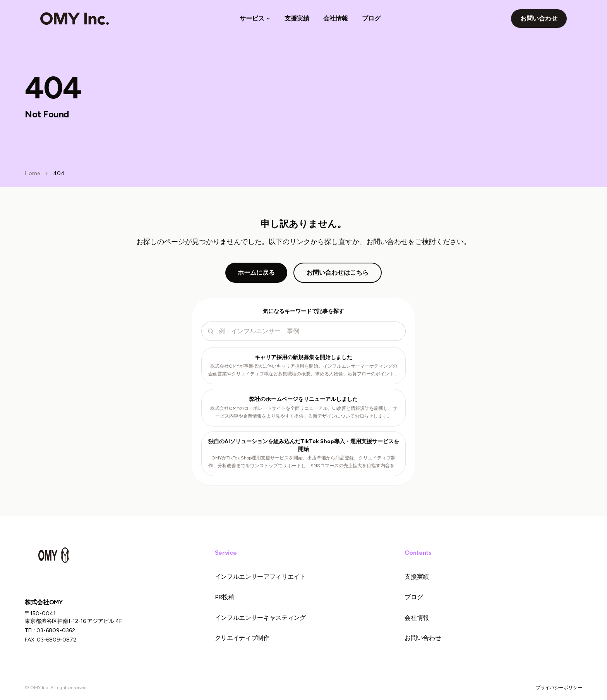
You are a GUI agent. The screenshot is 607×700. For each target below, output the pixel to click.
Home (32, 173)
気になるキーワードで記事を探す (303, 311)
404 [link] (59, 173)
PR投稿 (225, 597)
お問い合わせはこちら (338, 273)
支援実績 (297, 18)
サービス (255, 18)
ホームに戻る (256, 273)
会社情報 (336, 18)
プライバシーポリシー (559, 688)
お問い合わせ (539, 18)
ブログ (371, 18)
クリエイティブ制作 (242, 638)
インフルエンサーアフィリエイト (260, 577)
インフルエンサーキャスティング (260, 618)
